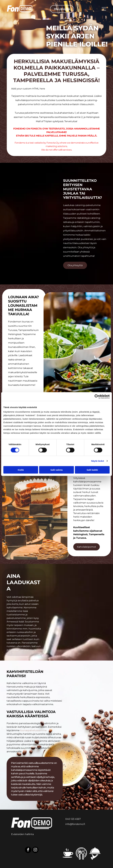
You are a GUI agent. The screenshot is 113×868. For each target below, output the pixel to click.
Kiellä (21, 470)
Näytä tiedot (98, 461)
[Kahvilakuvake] (68, 853)
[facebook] (28, 850)
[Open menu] (104, 9)
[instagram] (35, 850)
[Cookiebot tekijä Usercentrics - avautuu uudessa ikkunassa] (97, 397)
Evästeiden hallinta (22, 834)
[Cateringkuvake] (95, 853)
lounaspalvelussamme (33, 730)
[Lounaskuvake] (81, 853)
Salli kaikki (92, 470)
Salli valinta (57, 470)
